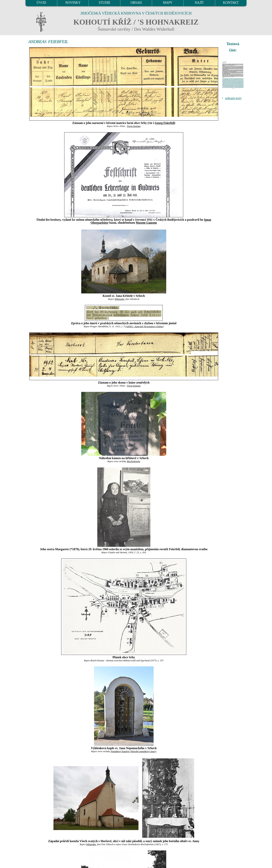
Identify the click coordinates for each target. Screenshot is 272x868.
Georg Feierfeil (165, 123)
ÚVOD (41, 3)
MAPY (168, 3)
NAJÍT (199, 3)
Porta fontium (134, 126)
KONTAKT (231, 3)
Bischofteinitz (134, 461)
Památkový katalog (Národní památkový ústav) (133, 751)
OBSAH (136, 3)
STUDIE (105, 3)
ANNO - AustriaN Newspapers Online (145, 326)
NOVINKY (73, 3)
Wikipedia (119, 299)
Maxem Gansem (146, 223)
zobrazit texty (233, 98)
